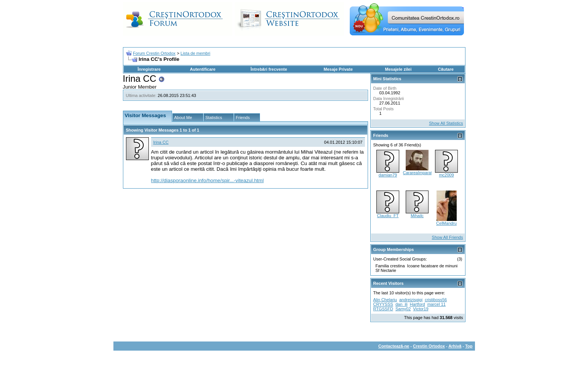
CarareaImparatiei (420, 173)
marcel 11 (437, 304)
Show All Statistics (446, 123)
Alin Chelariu (385, 300)
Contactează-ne (394, 346)
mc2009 (446, 175)
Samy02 (403, 309)
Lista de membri (195, 53)
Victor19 (421, 309)
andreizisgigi (411, 300)
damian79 (388, 175)
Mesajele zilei (398, 69)
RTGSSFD (383, 309)
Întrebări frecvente (269, 69)
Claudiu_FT (388, 216)
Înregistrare (149, 69)
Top (469, 346)
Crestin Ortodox (429, 346)
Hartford (417, 304)
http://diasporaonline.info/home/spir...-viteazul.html (207, 180)
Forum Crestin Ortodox (154, 53)
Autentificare (203, 69)
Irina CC (161, 142)
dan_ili (402, 304)
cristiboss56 (436, 300)
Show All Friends (448, 237)
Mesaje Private (338, 69)
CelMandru (446, 223)
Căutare (446, 69)
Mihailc (417, 216)
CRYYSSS (383, 304)
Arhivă (455, 346)
